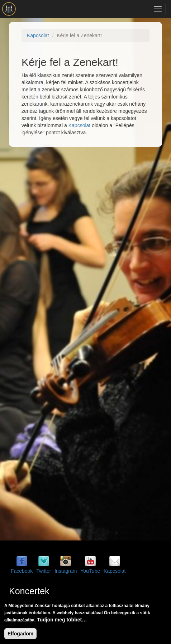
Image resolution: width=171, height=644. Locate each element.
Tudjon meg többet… (62, 620)
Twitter (44, 571)
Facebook (22, 571)
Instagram (66, 571)
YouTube (90, 571)
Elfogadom (20, 634)
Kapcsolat (38, 35)
